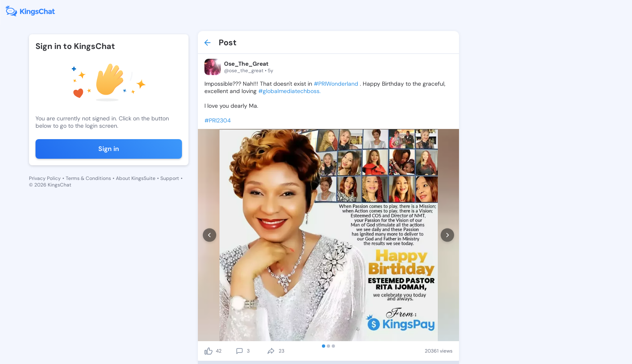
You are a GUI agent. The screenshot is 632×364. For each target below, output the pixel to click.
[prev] (210, 235)
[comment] (239, 351)
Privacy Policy (45, 178)
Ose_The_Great (246, 64)
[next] (447, 235)
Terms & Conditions (88, 178)
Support (170, 178)
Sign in (109, 149)
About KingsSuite (136, 178)
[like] (208, 351)
